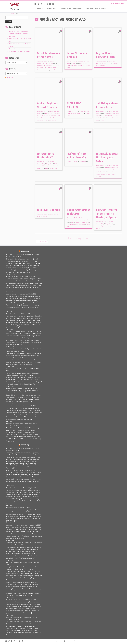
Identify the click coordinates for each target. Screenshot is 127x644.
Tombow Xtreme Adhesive (103, 174)
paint (47, 168)
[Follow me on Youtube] (51, 4)
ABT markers (83, 63)
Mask (98, 65)
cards (73, 222)
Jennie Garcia (50, 65)
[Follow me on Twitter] (39, 4)
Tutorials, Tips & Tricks (77, 113)
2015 (12, 14)
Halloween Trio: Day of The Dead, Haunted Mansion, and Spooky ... (107, 214)
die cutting (100, 226)
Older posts (42, 242)
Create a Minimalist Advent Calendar (16, 388)
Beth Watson (49, 113)
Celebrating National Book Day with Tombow (18, 369)
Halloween (74, 65)
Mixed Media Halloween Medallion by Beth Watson (107, 158)
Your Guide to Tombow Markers (15, 406)
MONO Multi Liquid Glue (44, 116)
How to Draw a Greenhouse (18, 49)
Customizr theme (80, 641)
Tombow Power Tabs (112, 172)
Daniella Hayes (46, 216)
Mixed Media (41, 168)
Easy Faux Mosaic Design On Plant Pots (17, 277)
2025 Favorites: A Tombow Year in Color (17, 331)
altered (106, 113)
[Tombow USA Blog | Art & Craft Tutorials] (15, 6)
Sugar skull (81, 65)
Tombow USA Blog (25, 251)
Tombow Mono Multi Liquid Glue (76, 224)
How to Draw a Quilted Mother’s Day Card (17, 294)
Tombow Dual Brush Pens (111, 168)
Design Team (49, 63)
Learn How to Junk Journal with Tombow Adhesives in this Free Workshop (19, 34)
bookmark (40, 65)
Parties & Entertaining (102, 63)
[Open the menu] (123, 9)
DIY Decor (56, 164)
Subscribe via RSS (13, 77)
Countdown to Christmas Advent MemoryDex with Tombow (22, 424)
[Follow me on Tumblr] (48, 4)
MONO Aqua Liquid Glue (108, 116)
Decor (69, 65)
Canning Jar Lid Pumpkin (49, 210)
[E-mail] (36, 4)
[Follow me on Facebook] (42, 4)
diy (44, 65)
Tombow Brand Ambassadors (71, 9)
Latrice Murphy (53, 166)
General (73, 63)
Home (7, 14)
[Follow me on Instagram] (45, 4)
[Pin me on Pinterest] (54, 4)
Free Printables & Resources (96, 9)
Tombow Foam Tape (102, 170)
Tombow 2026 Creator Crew (45, 9)
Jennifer (103, 65)
